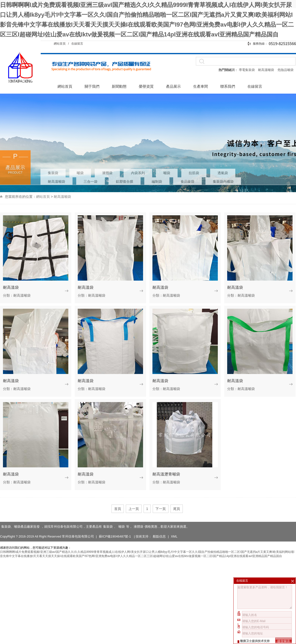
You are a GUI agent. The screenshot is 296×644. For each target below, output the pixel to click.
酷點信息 (159, 530)
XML (174, 530)
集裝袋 (53, 161)
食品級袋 (187, 170)
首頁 (118, 509)
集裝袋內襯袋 (223, 170)
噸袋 (80, 161)
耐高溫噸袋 (267, 70)
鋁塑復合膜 (125, 170)
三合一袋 (91, 170)
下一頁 (161, 509)
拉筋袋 (194, 161)
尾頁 (177, 509)
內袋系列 (138, 161)
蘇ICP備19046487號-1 (115, 530)
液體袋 (107, 161)
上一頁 (134, 509)
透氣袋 (223, 161)
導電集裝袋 (247, 70)
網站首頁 (60, 44)
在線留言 (77, 44)
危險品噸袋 (286, 70)
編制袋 (157, 170)
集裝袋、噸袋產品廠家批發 (20, 520)
